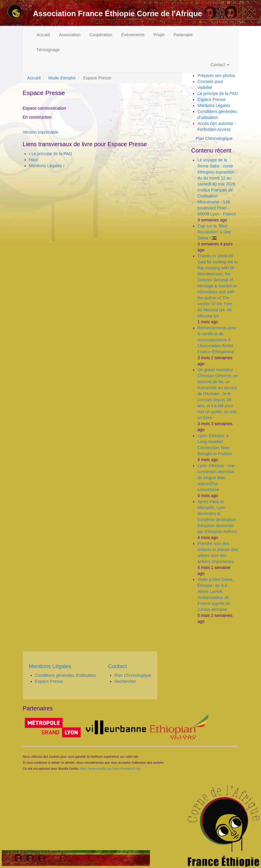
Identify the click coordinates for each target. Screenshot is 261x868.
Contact (220, 65)
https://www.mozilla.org (95, 769)
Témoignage (48, 50)
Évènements (133, 35)
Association (70, 35)
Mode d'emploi (62, 78)
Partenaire (183, 35)
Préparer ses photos (216, 76)
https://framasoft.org (126, 769)
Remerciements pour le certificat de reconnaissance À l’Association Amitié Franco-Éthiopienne (217, 340)
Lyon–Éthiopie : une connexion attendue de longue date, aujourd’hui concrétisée (216, 478)
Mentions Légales (47, 166)
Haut (34, 160)
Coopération (101, 35)
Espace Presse (212, 99)
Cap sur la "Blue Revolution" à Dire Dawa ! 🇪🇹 (214, 232)
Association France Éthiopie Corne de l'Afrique (117, 13)
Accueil (43, 35)
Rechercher (125, 681)
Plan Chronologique (214, 138)
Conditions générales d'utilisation (66, 675)
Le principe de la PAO (51, 154)
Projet (159, 35)
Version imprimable (41, 132)
